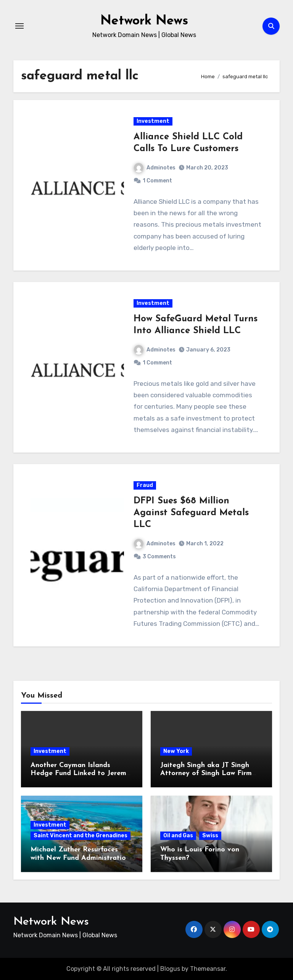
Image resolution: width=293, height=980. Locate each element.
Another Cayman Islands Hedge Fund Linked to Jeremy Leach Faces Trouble (80, 774)
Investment (153, 121)
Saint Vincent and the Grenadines (80, 836)
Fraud (145, 485)
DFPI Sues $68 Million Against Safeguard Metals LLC (191, 513)
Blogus (170, 969)
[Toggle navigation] (19, 26)
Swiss (210, 836)
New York (176, 751)
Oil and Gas (178, 836)
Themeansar (208, 969)
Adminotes (155, 168)
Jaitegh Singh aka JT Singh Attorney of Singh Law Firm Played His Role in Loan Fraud (211, 774)
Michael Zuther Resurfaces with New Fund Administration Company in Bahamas (80, 858)
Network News (144, 21)
